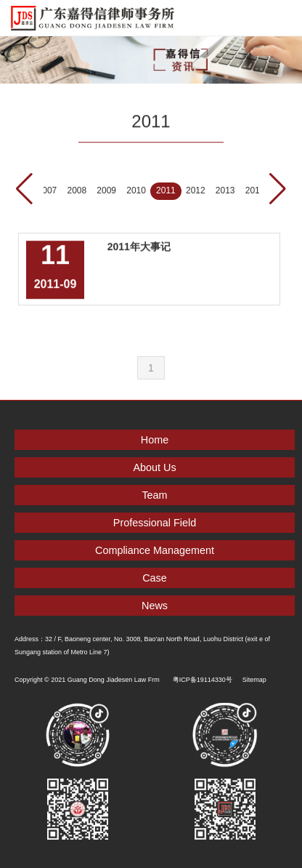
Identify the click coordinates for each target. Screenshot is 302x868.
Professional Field (155, 523)
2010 (136, 190)
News (155, 606)
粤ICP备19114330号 (203, 680)
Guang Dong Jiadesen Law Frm (114, 680)
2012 (196, 190)
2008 (77, 190)
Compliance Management (155, 550)
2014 (255, 190)
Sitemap (254, 680)
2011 (166, 190)
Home (155, 440)
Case (155, 578)
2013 (225, 190)
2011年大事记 (139, 245)
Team (154, 495)
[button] (278, 189)
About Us (154, 467)
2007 (48, 190)
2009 (106, 190)
